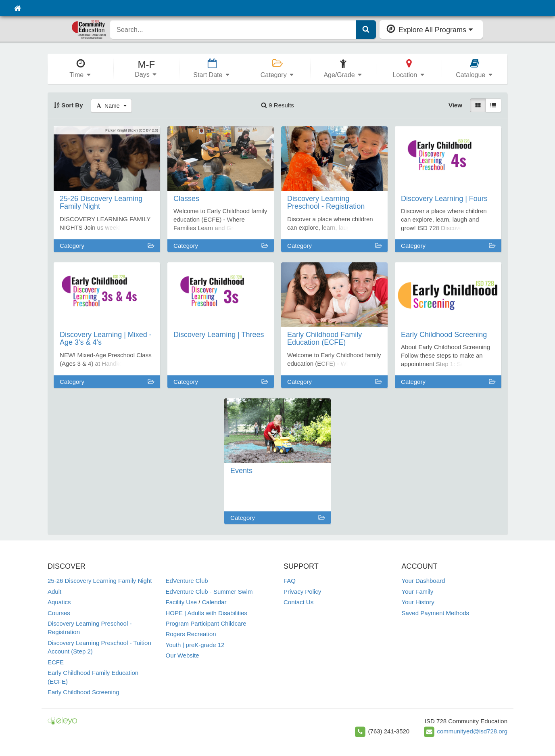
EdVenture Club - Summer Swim (209, 592)
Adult (54, 592)
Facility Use (182, 602)
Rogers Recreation (191, 634)
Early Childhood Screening (83, 692)
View (455, 105)
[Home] (18, 8)
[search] (233, 29)
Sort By (68, 105)
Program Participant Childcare (206, 623)
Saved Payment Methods (436, 613)
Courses (59, 613)
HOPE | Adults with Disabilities (207, 613)
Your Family (418, 592)
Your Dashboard (424, 581)
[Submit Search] (366, 29)
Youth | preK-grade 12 (195, 645)
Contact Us (298, 602)
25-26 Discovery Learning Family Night (100, 581)
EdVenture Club (187, 581)
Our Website (183, 655)
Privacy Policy (302, 592)
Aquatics (59, 602)
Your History (418, 602)
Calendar (214, 602)
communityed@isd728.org (472, 731)
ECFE (56, 662)
